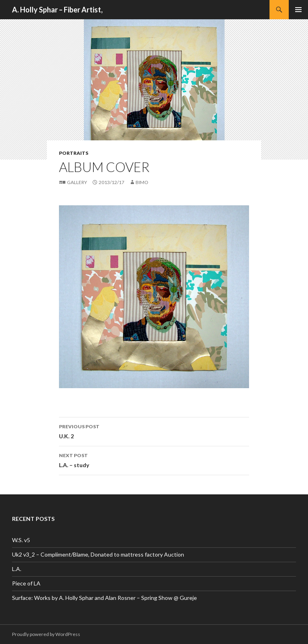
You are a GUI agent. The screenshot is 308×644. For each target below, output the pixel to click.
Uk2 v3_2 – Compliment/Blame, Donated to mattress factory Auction (98, 554)
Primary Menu (298, 10)
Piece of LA (26, 583)
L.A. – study (154, 460)
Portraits (74, 153)
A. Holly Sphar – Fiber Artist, (57, 10)
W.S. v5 (21, 540)
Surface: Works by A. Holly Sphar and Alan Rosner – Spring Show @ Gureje (104, 598)
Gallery (77, 182)
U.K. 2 (154, 431)
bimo (142, 182)
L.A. (17, 569)
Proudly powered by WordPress (46, 634)
